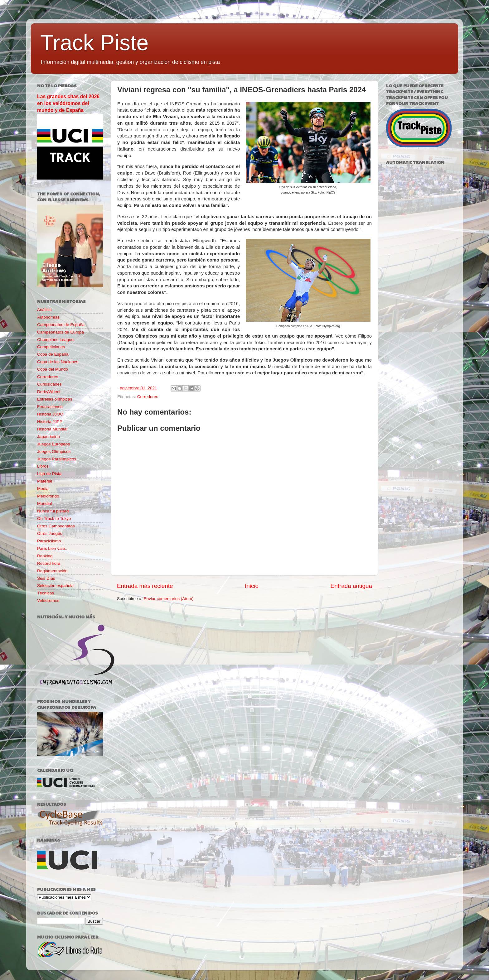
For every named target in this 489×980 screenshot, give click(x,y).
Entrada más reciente (145, 586)
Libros (43, 466)
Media (43, 489)
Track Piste (94, 43)
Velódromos (48, 600)
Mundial (44, 504)
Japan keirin (48, 437)
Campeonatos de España (61, 325)
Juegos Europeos (53, 444)
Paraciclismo (49, 541)
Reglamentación (52, 571)
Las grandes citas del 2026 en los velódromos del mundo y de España (68, 103)
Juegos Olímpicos (54, 452)
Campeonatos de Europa (61, 332)
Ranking (45, 556)
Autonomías (48, 317)
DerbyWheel (49, 392)
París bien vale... (53, 548)
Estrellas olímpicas (55, 399)
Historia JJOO (50, 414)
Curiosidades (49, 384)
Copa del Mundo (53, 369)
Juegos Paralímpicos (57, 459)
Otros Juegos (50, 533)
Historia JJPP (50, 422)
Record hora (49, 563)
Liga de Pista (49, 474)
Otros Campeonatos (56, 526)
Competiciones (51, 347)
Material (45, 481)
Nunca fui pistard (53, 511)
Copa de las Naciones (58, 362)
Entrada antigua (351, 586)
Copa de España (53, 354)
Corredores (148, 397)
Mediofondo (48, 496)
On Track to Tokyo (54, 519)
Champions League (55, 340)
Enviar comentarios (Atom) (169, 599)
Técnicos (46, 593)
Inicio (252, 586)
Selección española (55, 586)
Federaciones (50, 407)
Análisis (44, 310)
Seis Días (46, 578)
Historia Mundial (52, 429)
